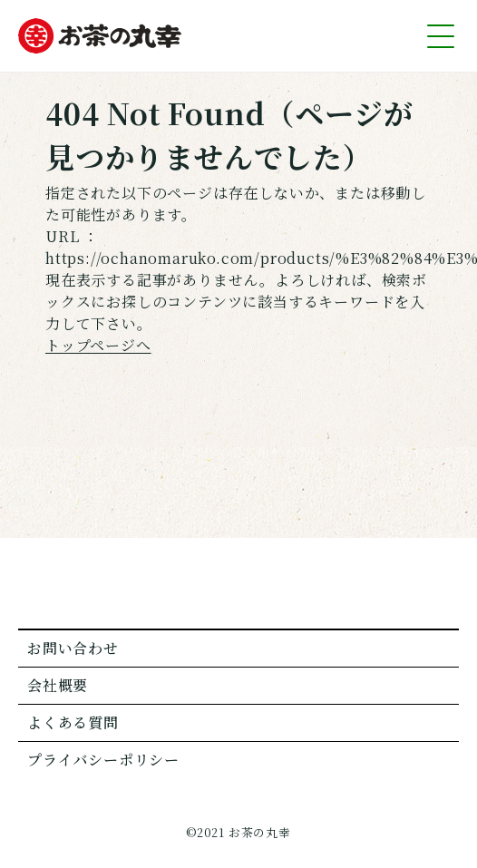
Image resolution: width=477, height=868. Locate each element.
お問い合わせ (73, 648)
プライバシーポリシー (103, 760)
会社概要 (58, 685)
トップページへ (98, 345)
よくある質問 (73, 722)
